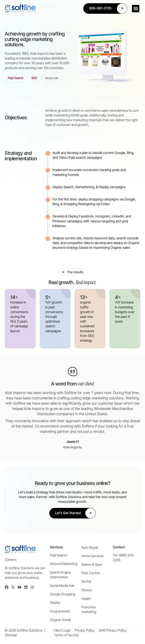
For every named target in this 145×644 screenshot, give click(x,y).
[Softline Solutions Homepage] (20, 8)
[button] (136, 9)
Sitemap (11, 635)
